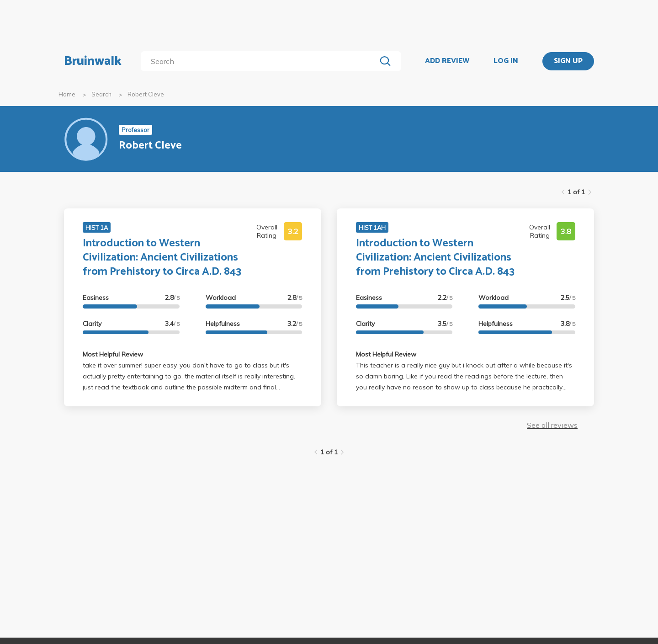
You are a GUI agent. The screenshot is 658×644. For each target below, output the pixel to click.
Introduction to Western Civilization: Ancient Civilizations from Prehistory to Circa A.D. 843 (162, 258)
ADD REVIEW (447, 61)
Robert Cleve (146, 94)
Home (67, 94)
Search (101, 94)
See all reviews (552, 425)
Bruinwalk (93, 61)
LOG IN (506, 61)
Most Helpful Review (113, 354)
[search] (260, 61)
